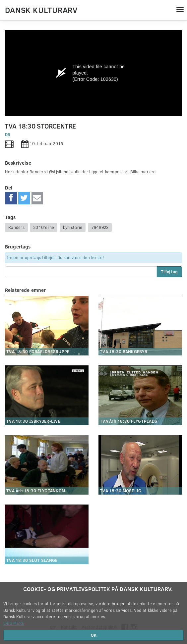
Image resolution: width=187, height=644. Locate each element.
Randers (16, 227)
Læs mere (14, 623)
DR (8, 134)
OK (94, 635)
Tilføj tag (169, 272)
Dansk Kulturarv (41, 10)
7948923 (100, 227)
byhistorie (73, 227)
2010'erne (44, 227)
